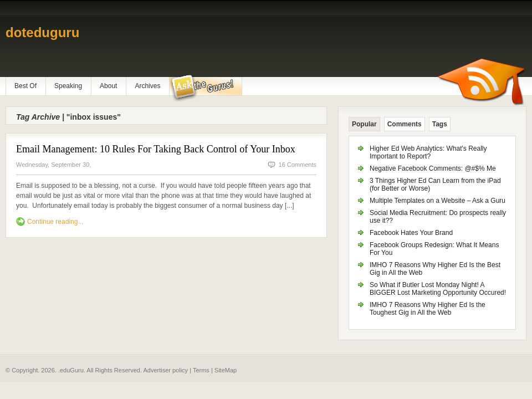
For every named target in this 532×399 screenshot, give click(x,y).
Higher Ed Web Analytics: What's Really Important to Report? (428, 152)
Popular (364, 124)
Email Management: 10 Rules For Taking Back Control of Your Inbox (156, 149)
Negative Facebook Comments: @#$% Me (433, 168)
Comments (405, 124)
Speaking (68, 86)
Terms (201, 370)
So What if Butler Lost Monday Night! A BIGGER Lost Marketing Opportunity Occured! (438, 289)
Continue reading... (55, 222)
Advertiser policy (165, 370)
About (108, 86)
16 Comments (298, 165)
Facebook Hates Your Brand (411, 233)
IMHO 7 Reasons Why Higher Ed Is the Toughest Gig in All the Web (428, 309)
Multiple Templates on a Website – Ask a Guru (438, 201)
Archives (147, 86)
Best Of (25, 86)
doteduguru (42, 32)
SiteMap (226, 370)
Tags (440, 124)
